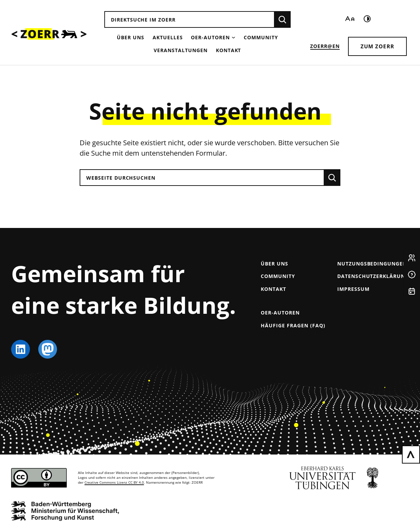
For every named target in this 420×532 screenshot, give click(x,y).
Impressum (353, 289)
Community (261, 37)
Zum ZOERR (377, 46)
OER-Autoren (210, 37)
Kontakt (229, 50)
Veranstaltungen (180, 50)
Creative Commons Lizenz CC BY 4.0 (114, 482)
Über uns (131, 37)
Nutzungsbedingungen (372, 264)
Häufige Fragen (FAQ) (293, 325)
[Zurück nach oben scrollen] (411, 455)
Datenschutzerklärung (373, 276)
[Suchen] (282, 19)
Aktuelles (168, 37)
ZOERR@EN (325, 46)
